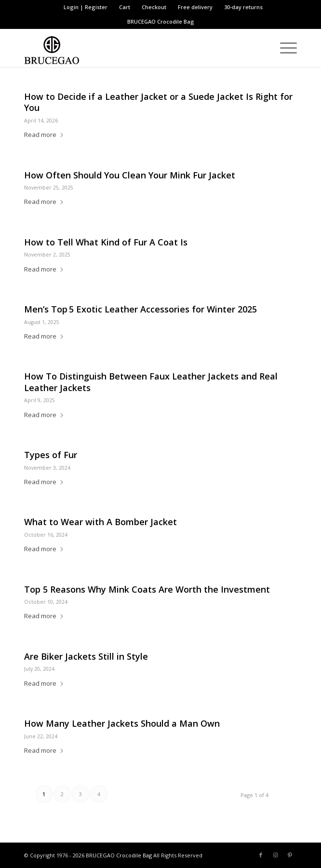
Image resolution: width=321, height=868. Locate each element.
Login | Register (86, 7)
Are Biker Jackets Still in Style (86, 656)
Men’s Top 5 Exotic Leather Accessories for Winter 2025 (140, 309)
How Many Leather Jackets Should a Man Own (122, 723)
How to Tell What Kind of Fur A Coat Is (106, 242)
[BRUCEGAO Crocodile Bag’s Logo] (133, 48)
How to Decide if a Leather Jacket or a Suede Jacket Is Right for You (158, 102)
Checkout (154, 7)
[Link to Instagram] (275, 855)
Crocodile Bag (176, 21)
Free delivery (195, 7)
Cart (125, 7)
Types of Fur (51, 455)
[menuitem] (86, 7)
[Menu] (284, 48)
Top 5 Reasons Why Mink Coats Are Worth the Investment (147, 589)
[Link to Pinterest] (290, 855)
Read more (44, 135)
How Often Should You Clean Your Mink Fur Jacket (130, 175)
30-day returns (243, 7)
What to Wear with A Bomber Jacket (100, 522)
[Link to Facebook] (261, 855)
